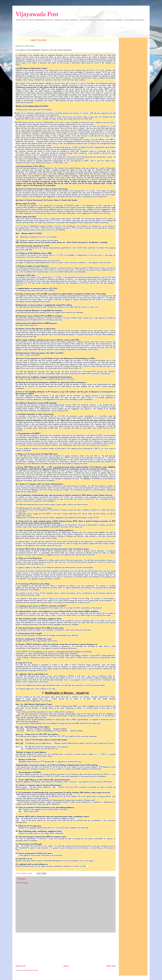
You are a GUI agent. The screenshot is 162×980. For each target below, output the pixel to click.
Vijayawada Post (37, 14)
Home (66, 966)
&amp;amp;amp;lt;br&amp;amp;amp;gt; (53, 30)
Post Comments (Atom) (31, 970)
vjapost (24, 873)
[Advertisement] (66, 949)
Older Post (111, 966)
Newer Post (21, 966)
